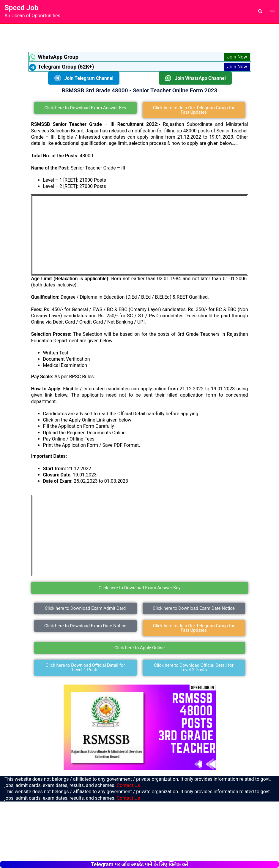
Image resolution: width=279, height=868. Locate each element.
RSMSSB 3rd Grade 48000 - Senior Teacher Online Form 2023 (140, 90)
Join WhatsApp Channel (195, 78)
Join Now (237, 57)
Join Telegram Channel (84, 78)
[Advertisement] (140, 37)
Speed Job (21, 8)
